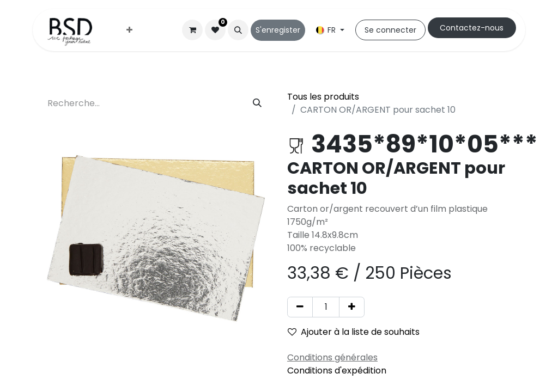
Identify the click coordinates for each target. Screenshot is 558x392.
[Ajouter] (352, 307)
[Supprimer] (300, 307)
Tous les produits (323, 97)
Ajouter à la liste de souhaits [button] (354, 332)
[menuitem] (129, 30)
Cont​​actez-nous (472, 28)
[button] (238, 30)
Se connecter (390, 30)
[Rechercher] (257, 103)
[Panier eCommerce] (192, 30)
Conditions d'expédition (337, 370)
